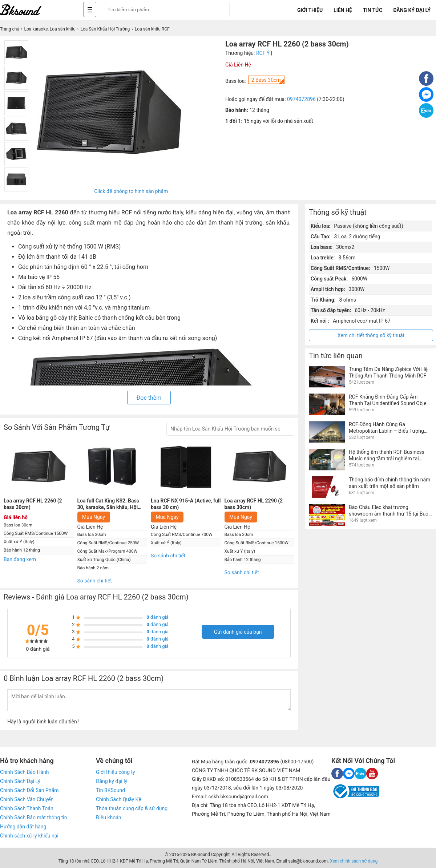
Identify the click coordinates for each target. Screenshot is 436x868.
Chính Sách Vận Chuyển (27, 799)
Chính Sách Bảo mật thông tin (33, 817)
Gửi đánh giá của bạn (238, 632)
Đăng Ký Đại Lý (412, 10)
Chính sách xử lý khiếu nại (29, 836)
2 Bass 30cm (266, 80)
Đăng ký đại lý (112, 781)
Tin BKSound (110, 790)
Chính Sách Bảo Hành (24, 772)
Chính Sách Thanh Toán (27, 808)
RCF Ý (263, 53)
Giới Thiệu (310, 10)
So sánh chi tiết (95, 581)
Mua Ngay (94, 517)
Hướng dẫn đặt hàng (23, 827)
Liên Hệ (343, 10)
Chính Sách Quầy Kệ (119, 799)
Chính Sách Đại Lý (20, 781)
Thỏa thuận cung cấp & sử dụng (132, 808)
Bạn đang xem (20, 560)
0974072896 (301, 99)
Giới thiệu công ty (116, 772)
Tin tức (373, 10)
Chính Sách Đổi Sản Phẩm (29, 790)
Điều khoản (109, 817)
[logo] (29, 10)
